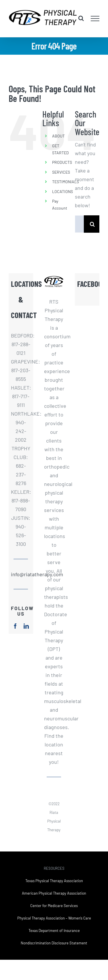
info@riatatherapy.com (21, 574)
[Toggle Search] (81, 18)
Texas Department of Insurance (54, 931)
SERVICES (61, 172)
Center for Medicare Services (54, 906)
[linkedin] (26, 626)
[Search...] (79, 224)
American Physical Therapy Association (54, 893)
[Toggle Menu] (95, 19)
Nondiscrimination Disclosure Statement (54, 943)
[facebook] (15, 626)
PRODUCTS (62, 162)
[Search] (92, 224)
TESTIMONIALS (66, 182)
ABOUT (58, 136)
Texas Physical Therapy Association (54, 881)
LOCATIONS (62, 191)
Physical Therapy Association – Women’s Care (54, 918)
